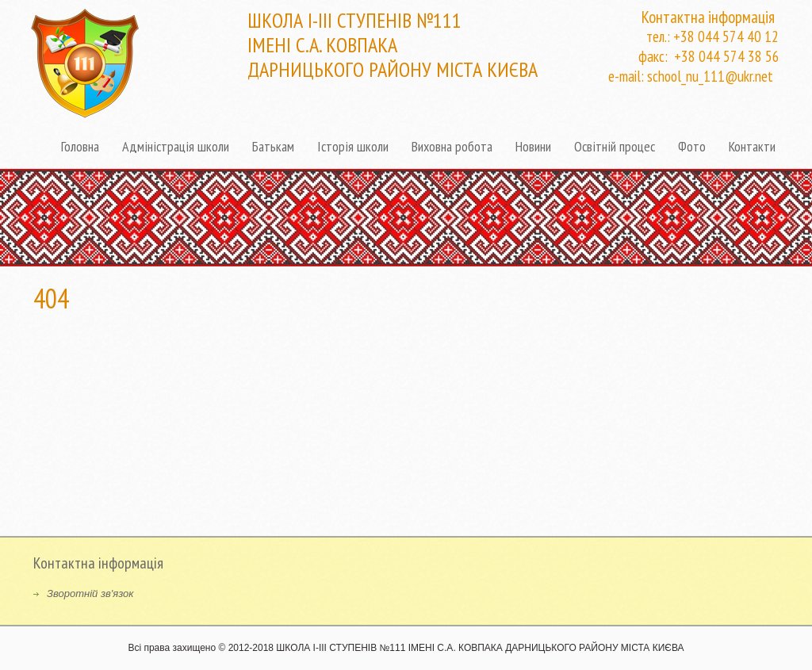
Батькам (273, 146)
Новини (533, 146)
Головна (80, 146)
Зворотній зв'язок (90, 593)
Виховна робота (452, 146)
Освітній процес (615, 146)
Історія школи (353, 146)
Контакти (752, 146)
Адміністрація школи (176, 146)
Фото (692, 146)
